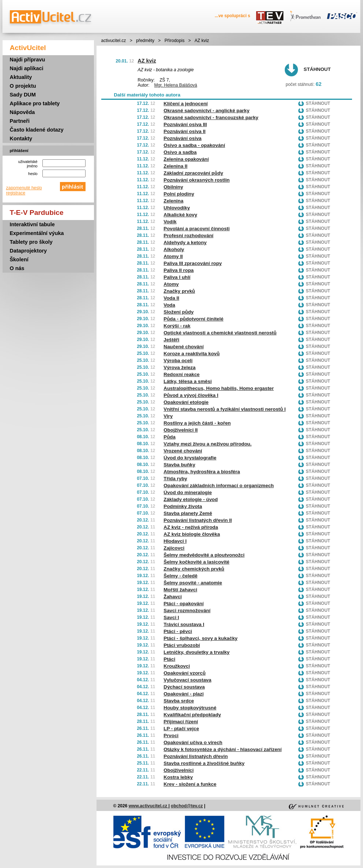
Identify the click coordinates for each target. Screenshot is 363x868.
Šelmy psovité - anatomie (193, 583)
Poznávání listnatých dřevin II (198, 520)
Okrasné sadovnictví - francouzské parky (211, 117)
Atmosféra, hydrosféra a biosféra (202, 472)
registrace (16, 193)
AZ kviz (147, 61)
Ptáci (170, 659)
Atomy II (173, 256)
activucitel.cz (114, 41)
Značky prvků (179, 291)
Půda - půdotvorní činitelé (194, 319)
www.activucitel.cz (149, 806)
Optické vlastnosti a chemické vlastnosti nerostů (220, 333)
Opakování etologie (186, 402)
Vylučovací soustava (188, 680)
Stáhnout (317, 69)
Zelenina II (176, 166)
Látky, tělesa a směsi (188, 381)
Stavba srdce (179, 701)
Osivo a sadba (180, 152)
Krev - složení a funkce (190, 784)
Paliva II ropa (179, 270)
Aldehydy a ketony (185, 242)
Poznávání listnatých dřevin (196, 756)
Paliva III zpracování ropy (193, 263)
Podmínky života (183, 506)
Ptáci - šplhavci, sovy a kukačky (201, 638)
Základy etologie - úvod (191, 499)
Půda (170, 437)
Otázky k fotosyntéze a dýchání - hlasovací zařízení (223, 749)
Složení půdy (179, 312)
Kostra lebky (178, 777)
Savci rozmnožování (187, 611)
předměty (145, 41)
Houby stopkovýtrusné (190, 708)
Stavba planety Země (188, 513)
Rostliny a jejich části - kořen (197, 423)
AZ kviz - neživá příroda (191, 527)
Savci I (171, 617)
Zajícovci (174, 548)
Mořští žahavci (181, 590)
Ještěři (172, 340)
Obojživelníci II (181, 430)
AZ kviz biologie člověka (192, 534)
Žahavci (173, 597)
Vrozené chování (183, 451)
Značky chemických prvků (194, 569)
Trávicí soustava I (184, 624)
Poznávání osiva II (185, 131)
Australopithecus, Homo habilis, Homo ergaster (219, 388)
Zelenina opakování (186, 159)
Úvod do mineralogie (188, 492)
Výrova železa (180, 367)
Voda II (172, 298)
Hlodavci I (175, 541)
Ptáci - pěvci (178, 631)
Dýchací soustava (184, 687)
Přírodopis (175, 41)
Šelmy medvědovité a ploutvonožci (204, 555)
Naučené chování (184, 347)
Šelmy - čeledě (181, 576)
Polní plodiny (179, 194)
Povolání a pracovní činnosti (197, 229)
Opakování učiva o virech (193, 742)
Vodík (170, 222)
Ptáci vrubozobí (182, 645)
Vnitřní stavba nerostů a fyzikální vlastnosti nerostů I (225, 409)
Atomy (171, 284)
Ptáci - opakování (184, 604)
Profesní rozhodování (189, 236)
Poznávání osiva (183, 138)
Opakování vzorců (185, 673)
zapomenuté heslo (24, 188)
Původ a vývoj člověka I (191, 395)
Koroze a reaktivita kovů (192, 354)
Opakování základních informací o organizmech (219, 486)
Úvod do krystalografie (190, 458)
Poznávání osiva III (186, 124)
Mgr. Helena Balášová (176, 85)
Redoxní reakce (182, 374)
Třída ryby (175, 479)
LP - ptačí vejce (181, 729)
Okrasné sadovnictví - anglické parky (207, 111)
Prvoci (171, 736)
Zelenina (174, 201)
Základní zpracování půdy (194, 173)
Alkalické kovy (181, 215)
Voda (170, 305)
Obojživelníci (179, 770)
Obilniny (173, 187)
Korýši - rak (177, 326)
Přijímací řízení (181, 722)
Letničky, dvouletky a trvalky (197, 652)
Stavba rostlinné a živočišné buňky (204, 763)
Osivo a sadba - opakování (194, 145)
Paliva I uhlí (177, 277)
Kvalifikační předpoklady (192, 715)
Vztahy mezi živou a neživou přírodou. (208, 444)
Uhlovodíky (177, 208)
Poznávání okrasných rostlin (197, 180)
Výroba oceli (178, 361)
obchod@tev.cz (187, 806)
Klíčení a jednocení (186, 104)
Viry (168, 416)
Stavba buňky (180, 465)
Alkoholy (174, 249)
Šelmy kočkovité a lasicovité (197, 562)
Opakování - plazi (184, 694)
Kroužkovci (177, 666)
